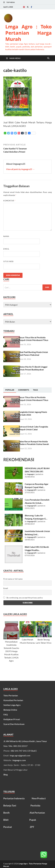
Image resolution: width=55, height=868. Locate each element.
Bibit (6, 820)
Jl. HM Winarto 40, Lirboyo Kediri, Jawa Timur (25, 741)
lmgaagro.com (19, 760)
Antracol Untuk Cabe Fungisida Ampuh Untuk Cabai (33, 428)
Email (6, 249)
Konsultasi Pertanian (13, 700)
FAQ (6, 714)
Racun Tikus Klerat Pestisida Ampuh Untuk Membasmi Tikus (33, 339)
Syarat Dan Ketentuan (14, 724)
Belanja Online (10, 710)
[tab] (10, 390)
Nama (6, 236)
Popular (10, 390)
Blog (6, 774)
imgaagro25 (32, 490)
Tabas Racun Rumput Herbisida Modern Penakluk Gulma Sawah (34, 443)
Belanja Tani (10, 805)
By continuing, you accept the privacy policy (23, 598)
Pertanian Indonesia (14, 798)
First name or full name (13, 579)
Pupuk (33, 820)
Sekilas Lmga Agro (12, 705)
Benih (6, 813)
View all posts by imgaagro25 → (20, 169)
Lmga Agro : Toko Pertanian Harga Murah (28, 33)
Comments (24, 390)
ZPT (32, 827)
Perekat (8, 827)
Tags (35, 390)
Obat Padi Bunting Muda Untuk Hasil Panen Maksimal (33, 353)
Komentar (9, 201)
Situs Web (8, 261)
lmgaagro (31, 474)
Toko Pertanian (11, 695)
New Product (39, 798)
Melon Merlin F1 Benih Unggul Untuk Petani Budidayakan (33, 368)
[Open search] (48, 58)
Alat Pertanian (37, 813)
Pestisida (35, 805)
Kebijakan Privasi (12, 719)
